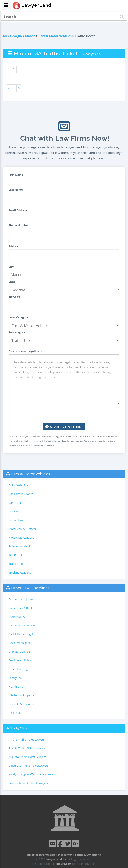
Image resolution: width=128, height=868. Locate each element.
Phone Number (19, 225)
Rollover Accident (19, 546)
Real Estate (16, 713)
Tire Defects (16, 555)
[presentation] (64, 414)
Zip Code (14, 297)
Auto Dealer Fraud (20, 485)
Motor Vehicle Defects (22, 529)
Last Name (16, 190)
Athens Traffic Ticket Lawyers (27, 739)
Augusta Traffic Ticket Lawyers (27, 757)
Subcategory (17, 332)
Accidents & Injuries (21, 599)
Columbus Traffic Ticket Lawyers (29, 766)
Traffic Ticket (17, 564)
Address (14, 246)
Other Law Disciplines (30, 588)
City (11, 267)
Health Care (16, 687)
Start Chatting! (64, 427)
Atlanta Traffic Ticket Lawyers (27, 748)
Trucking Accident (20, 573)
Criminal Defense (19, 652)
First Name (16, 175)
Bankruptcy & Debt (20, 608)
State (12, 282)
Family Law (16, 678)
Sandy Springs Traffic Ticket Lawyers (31, 774)
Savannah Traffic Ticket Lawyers (28, 783)
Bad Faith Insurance (21, 494)
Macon (30, 36)
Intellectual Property (21, 695)
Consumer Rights (19, 643)
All (5, 36)
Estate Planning (18, 669)
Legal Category (18, 317)
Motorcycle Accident (21, 538)
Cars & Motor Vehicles (55, 36)
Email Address (18, 210)
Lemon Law (16, 520)
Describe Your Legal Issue (25, 351)
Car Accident (16, 503)
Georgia (16, 36)
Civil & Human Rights (22, 634)
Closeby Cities (18, 728)
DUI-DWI (14, 511)
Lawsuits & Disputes (21, 704)
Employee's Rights (20, 660)
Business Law (17, 617)
